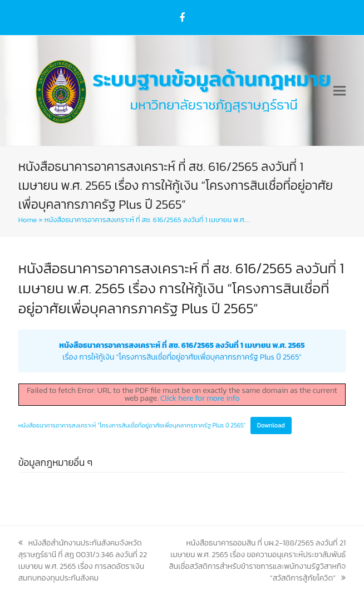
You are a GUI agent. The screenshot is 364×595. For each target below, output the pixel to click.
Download (271, 425)
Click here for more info (200, 398)
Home (28, 220)
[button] (340, 91)
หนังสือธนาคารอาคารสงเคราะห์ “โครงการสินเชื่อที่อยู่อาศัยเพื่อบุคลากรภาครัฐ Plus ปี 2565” (132, 425)
